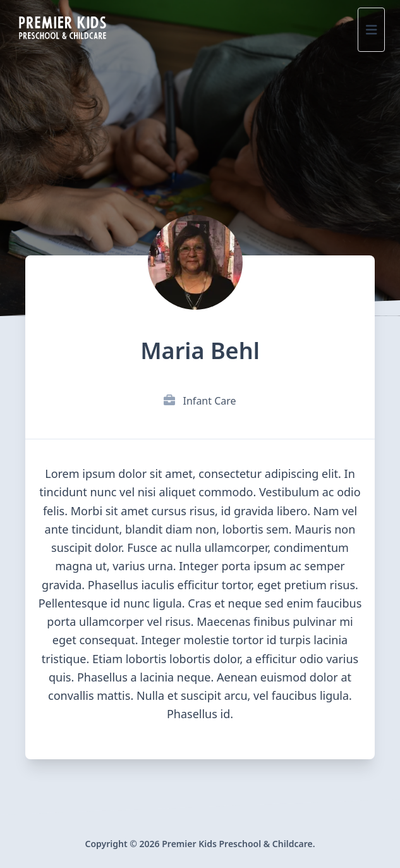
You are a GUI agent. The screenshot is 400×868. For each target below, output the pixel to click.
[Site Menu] (372, 30)
